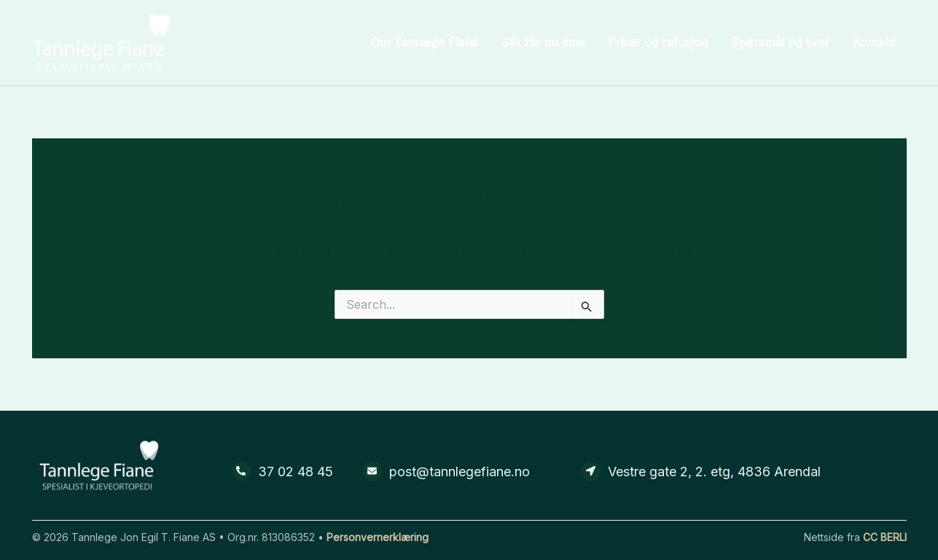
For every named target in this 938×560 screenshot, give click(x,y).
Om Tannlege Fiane (425, 42)
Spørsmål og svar (780, 42)
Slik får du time (543, 42)
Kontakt (874, 42)
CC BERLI (885, 537)
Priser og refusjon (658, 42)
